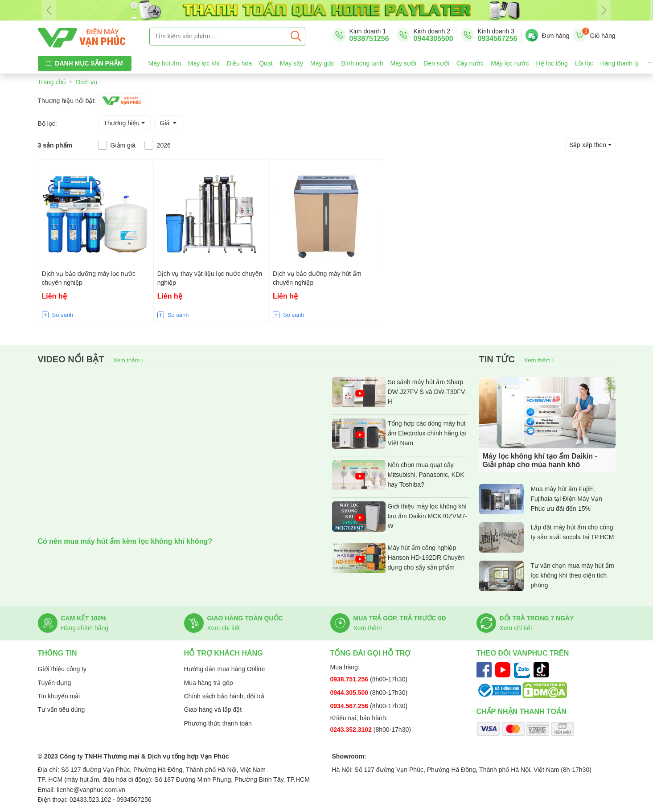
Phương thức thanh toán (218, 723)
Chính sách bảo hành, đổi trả (224, 696)
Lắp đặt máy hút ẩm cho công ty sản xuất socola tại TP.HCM (547, 537)
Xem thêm (128, 360)
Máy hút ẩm (165, 63)
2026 (164, 145)
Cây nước (470, 63)
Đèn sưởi (436, 63)
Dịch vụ (87, 82)
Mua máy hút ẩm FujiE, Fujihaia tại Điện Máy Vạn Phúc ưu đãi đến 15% (541, 499)
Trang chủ (52, 82)
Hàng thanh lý (620, 63)
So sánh (63, 315)
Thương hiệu (122, 123)
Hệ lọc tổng (552, 63)
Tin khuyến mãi (59, 696)
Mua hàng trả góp (209, 683)
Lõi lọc (584, 63)
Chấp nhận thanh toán (522, 712)
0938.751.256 (350, 679)
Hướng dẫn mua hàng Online (225, 669)
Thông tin (57, 653)
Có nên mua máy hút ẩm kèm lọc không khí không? (125, 541)
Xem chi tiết (224, 628)
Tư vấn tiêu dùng (62, 709)
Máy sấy (292, 63)
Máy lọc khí (204, 63)
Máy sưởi (403, 63)
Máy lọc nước (510, 63)
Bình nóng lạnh (362, 63)
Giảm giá (123, 145)
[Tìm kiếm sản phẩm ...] (218, 37)
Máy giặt (322, 63)
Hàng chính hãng (85, 628)
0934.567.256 (350, 706)
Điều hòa (239, 63)
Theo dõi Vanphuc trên (523, 653)
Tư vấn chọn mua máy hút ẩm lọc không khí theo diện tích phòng (547, 576)
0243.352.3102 (352, 730)
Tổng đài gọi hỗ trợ (371, 653)
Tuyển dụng (55, 683)
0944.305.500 (350, 693)
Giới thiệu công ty (62, 669)
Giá (166, 123)
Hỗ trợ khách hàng (224, 653)
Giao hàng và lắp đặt (213, 709)
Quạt (266, 63)
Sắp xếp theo (588, 145)
